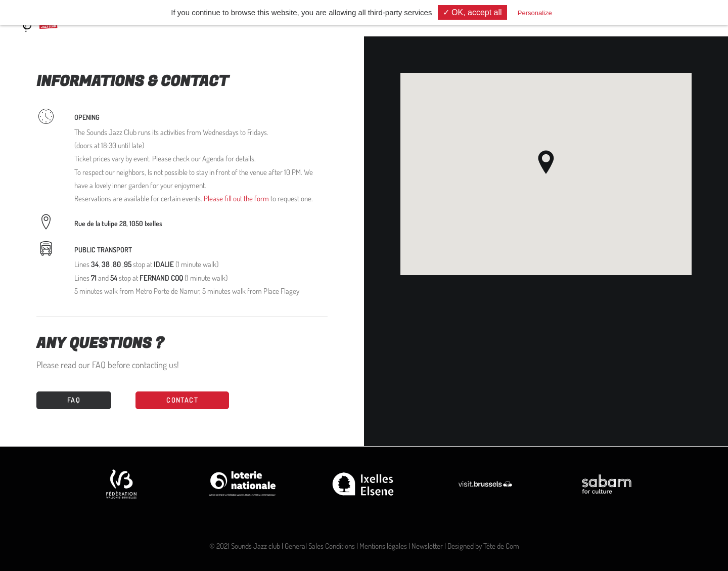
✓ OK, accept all (472, 12)
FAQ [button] (74, 400)
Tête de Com (501, 546)
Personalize (535, 13)
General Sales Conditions (320, 546)
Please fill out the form (236, 199)
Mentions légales (383, 546)
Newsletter (427, 546)
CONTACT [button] (182, 400)
